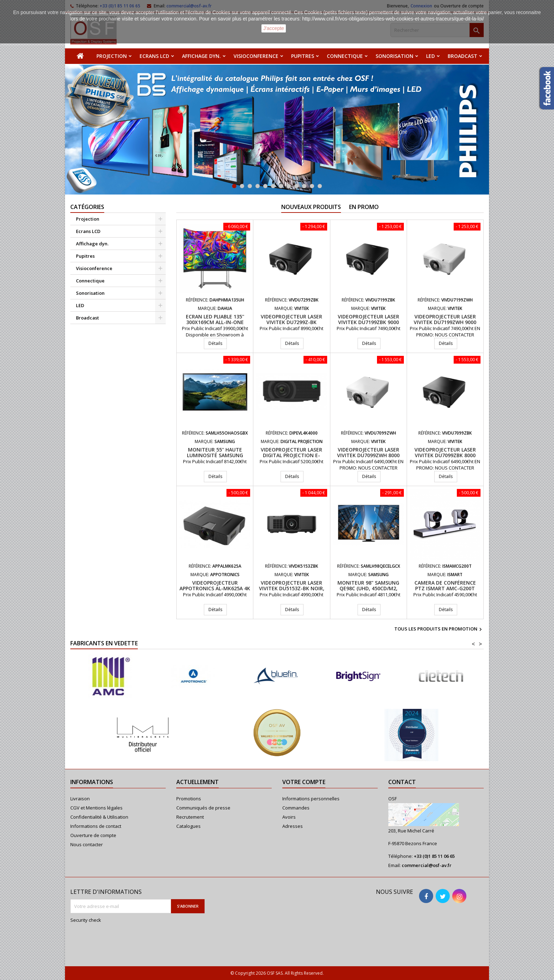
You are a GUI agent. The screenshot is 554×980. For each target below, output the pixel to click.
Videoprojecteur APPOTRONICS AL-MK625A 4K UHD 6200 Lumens (215, 588)
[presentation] (118, 940)
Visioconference (256, 56)
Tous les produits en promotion (439, 629)
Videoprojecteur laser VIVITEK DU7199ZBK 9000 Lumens (369, 322)
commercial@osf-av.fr (427, 865)
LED (431, 56)
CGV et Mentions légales (96, 808)
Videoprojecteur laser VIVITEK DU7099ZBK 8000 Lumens (445, 455)
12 (320, 186)
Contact (402, 782)
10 (304, 186)
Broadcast (462, 56)
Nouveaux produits (311, 207)
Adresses (293, 826)
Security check (86, 920)
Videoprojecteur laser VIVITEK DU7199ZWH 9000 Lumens (445, 322)
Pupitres (303, 56)
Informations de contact (96, 826)
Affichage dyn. (201, 56)
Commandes (296, 808)
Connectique (345, 56)
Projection (112, 56)
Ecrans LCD (154, 56)
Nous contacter (87, 844)
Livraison (80, 799)
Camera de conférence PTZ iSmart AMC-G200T (445, 585)
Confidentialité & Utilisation (99, 817)
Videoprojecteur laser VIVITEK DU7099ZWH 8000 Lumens (368, 455)
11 (312, 186)
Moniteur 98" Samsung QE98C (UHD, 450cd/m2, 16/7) (368, 588)
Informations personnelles (311, 799)
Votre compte (304, 782)
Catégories (87, 207)
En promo (364, 207)
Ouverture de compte (93, 835)
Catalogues (188, 826)
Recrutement (190, 817)
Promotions (189, 799)
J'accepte (274, 28)
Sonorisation (394, 56)
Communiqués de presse (203, 808)
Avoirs (289, 817)
